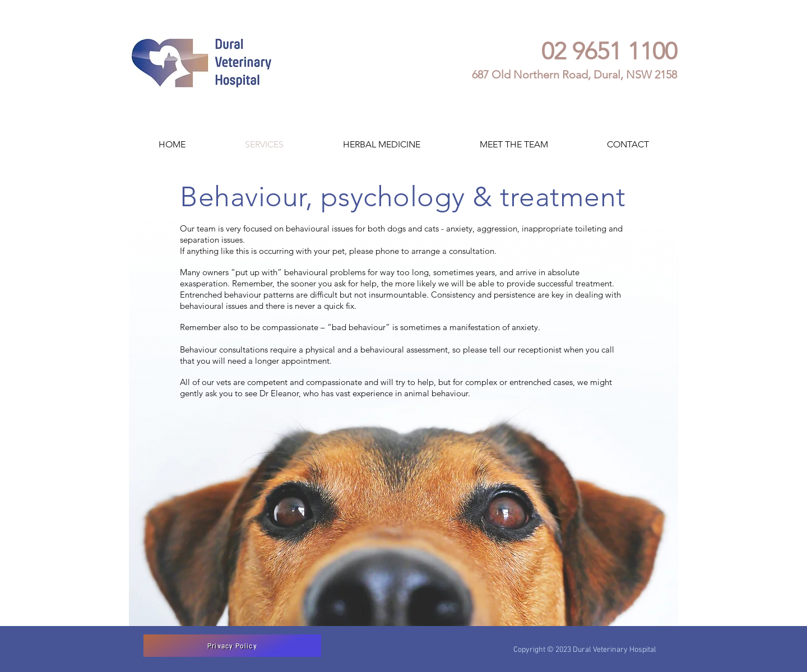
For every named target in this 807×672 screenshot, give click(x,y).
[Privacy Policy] (232, 646)
